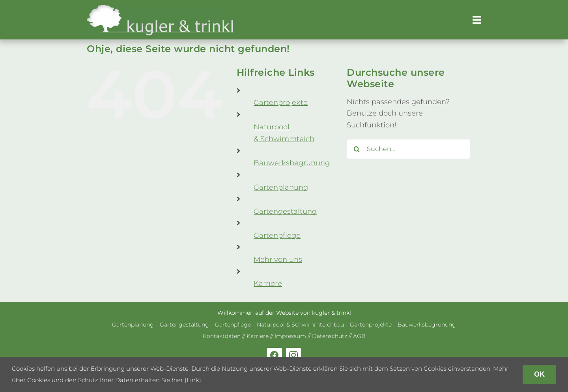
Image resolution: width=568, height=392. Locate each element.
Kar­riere (268, 284)
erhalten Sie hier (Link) (168, 380)
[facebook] (275, 355)
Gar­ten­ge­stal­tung (285, 211)
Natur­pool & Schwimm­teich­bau (300, 325)
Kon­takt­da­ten (222, 336)
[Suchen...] (408, 149)
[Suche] (357, 149)
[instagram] (293, 355)
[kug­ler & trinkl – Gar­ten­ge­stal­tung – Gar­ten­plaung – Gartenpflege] (161, 7)
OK (539, 374)
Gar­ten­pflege (277, 235)
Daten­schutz (330, 336)
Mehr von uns (278, 259)
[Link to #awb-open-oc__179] (477, 20)
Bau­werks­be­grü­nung (292, 163)
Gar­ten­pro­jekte (281, 103)
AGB (359, 336)
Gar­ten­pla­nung (281, 187)
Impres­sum (290, 336)
